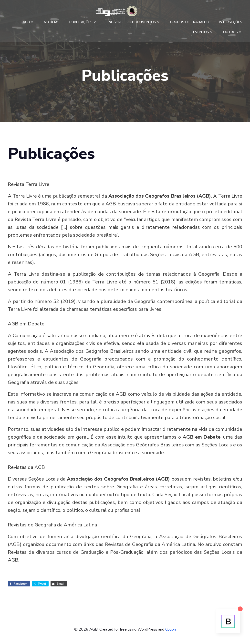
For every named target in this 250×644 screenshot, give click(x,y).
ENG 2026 (115, 22)
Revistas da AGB (26, 467)
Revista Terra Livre (29, 184)
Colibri (171, 629)
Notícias (52, 22)
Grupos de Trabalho (190, 22)
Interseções (231, 22)
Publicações (83, 22)
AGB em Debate (26, 324)
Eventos (203, 32)
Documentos (146, 22)
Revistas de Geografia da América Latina (52, 525)
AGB (28, 22)
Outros (233, 32)
